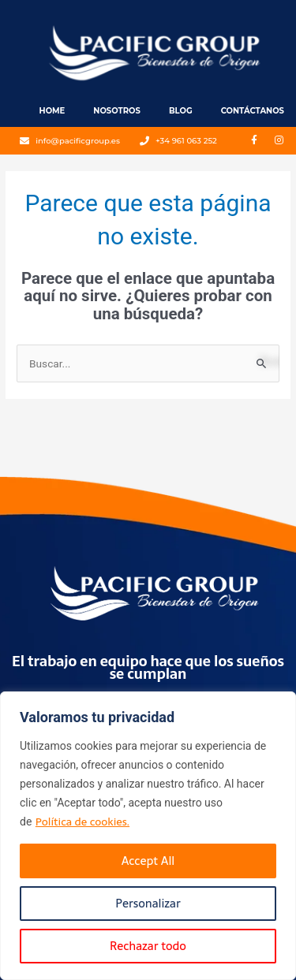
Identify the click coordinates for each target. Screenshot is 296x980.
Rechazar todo (148, 946)
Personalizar (148, 903)
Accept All (148, 861)
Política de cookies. (82, 822)
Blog (181, 111)
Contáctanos (253, 111)
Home (52, 111)
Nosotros (117, 111)
